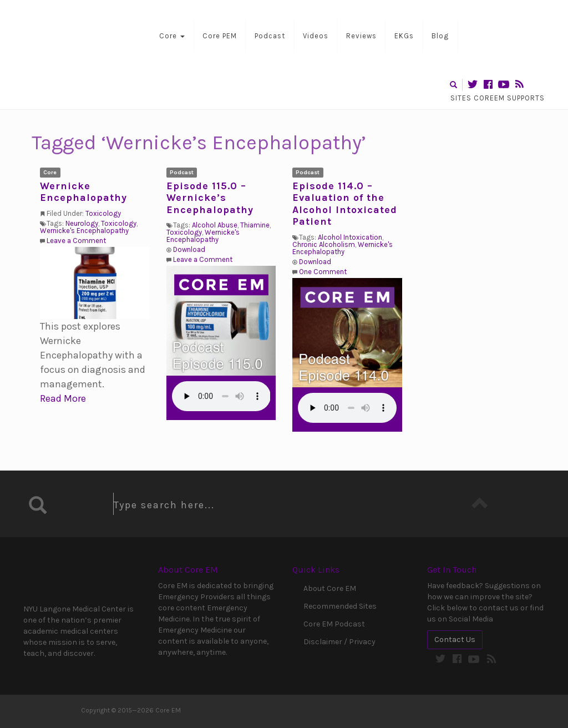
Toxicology (103, 213)
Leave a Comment (76, 241)
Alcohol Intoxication (350, 237)
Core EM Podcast (334, 624)
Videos (316, 36)
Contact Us (455, 639)
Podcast (270, 36)
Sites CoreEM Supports (498, 98)
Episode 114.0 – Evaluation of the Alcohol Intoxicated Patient (345, 204)
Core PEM (220, 36)
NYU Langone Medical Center (71, 579)
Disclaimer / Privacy (339, 642)
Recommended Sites (340, 606)
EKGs (404, 36)
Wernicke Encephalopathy (83, 192)
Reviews (361, 36)
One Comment (323, 272)
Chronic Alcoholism (324, 244)
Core (172, 36)
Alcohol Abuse (215, 225)
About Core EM (330, 588)
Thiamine (255, 225)
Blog (440, 36)
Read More (63, 398)
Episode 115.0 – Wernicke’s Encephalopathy (210, 198)
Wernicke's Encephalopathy (84, 231)
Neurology (82, 223)
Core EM (79, 34)
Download (189, 249)
